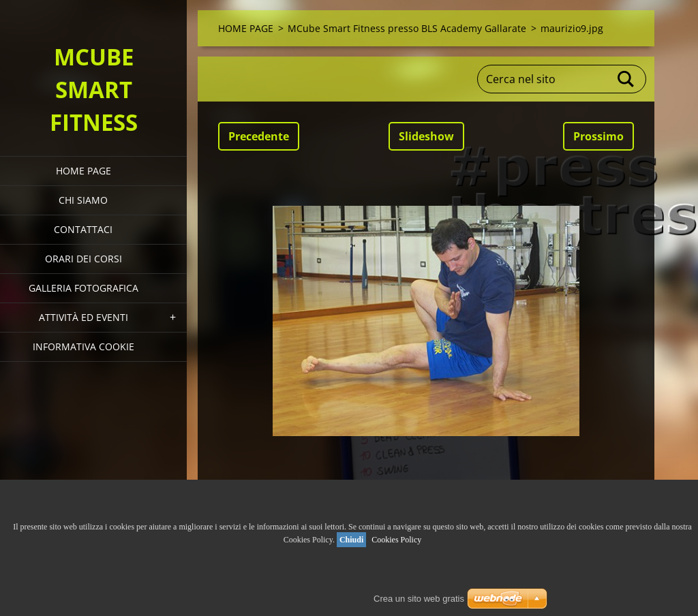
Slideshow (426, 136)
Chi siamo (83, 200)
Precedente (259, 136)
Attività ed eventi (84, 317)
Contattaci (83, 229)
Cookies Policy (396, 540)
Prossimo (598, 136)
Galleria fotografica (84, 288)
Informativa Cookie (84, 346)
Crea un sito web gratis (419, 599)
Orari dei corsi (84, 259)
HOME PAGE (84, 171)
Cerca (626, 79)
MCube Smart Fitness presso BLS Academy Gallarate (407, 28)
